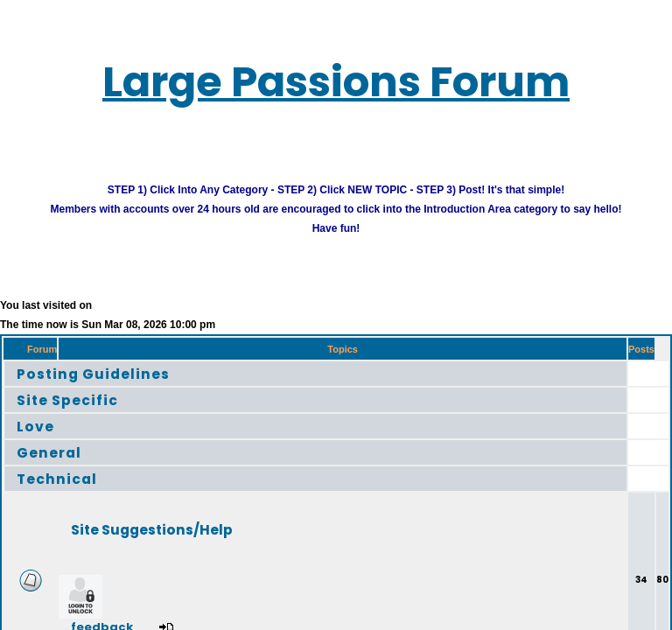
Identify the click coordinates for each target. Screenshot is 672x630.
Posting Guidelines (112, 387)
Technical (67, 492)
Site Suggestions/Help (188, 543)
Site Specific (80, 413)
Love (40, 440)
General (57, 466)
